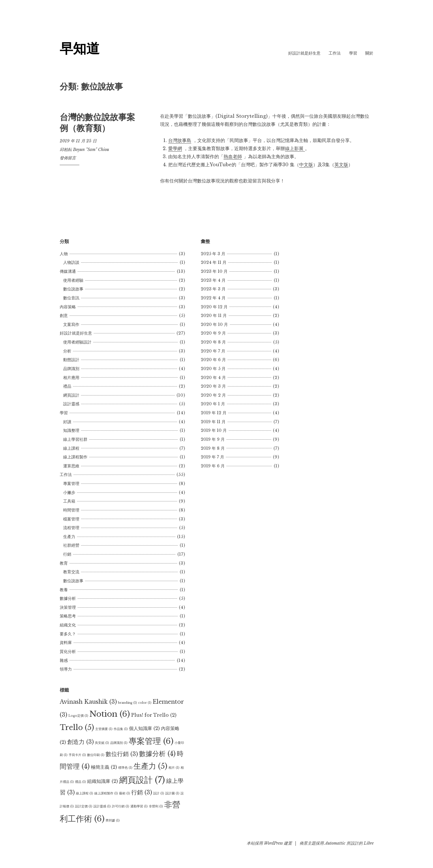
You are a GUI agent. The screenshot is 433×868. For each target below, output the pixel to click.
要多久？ (68, 634)
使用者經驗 (73, 280)
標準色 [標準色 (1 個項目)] (125, 768)
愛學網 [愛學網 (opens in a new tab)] (175, 148)
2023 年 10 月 (214, 271)
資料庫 (66, 643)
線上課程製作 (75, 457)
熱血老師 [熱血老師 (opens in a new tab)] (233, 156)
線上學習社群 (75, 439)
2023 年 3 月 (213, 289)
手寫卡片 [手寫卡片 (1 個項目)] (77, 755)
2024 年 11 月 (214, 262)
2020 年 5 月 (213, 369)
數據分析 (68, 598)
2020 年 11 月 (214, 316)
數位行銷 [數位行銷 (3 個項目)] (122, 754)
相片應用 (71, 378)
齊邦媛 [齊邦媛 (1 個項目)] (113, 821)
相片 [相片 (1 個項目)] (174, 768)
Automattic (335, 843)
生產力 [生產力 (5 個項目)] (150, 766)
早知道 (80, 48)
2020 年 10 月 (214, 324)
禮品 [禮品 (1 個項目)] (80, 782)
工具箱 (69, 501)
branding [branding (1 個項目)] (128, 703)
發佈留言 (68, 158)
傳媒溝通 (68, 271)
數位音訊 (71, 298)
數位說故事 (73, 289)
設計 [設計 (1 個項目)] (159, 793)
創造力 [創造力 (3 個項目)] (80, 742)
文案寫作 (71, 324)
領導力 (66, 669)
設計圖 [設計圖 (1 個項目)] (172, 793)
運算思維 (71, 466)
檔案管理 (71, 519)
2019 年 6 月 (213, 466)
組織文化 (68, 625)
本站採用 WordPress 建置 (269, 843)
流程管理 (71, 528)
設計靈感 (71, 404)
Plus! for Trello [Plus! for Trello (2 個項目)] (154, 715)
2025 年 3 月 (213, 254)
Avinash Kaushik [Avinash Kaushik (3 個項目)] (88, 702)
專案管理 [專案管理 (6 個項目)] (151, 741)
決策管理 (68, 607)
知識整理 (71, 430)
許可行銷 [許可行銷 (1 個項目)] (121, 806)
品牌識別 (71, 369)
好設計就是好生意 (304, 53)
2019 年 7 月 (212, 457)
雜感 (64, 660)
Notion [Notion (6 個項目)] (110, 714)
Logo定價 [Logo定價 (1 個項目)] (78, 716)
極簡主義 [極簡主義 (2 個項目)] (104, 767)
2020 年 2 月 (213, 395)
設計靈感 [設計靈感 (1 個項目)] (102, 806)
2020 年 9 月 (213, 333)
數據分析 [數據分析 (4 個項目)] (157, 754)
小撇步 (69, 492)
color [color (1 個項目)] (145, 703)
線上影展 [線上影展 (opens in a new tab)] (295, 148)
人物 (64, 254)
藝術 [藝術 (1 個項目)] (125, 793)
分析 (67, 351)
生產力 (69, 537)
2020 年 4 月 (213, 378)
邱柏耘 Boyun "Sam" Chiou (84, 150)
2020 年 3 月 (213, 386)
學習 (353, 53)
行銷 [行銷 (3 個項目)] (142, 792)
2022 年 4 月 (213, 298)
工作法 (335, 53)
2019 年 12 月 (214, 413)
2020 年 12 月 (214, 307)
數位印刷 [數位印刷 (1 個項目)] (96, 755)
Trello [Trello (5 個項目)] (77, 727)
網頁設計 (71, 395)
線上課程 (71, 448)
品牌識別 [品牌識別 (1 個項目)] (119, 743)
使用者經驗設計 (77, 342)
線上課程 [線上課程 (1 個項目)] (85, 793)
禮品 (67, 386)
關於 (369, 53)
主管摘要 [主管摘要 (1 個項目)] (104, 729)
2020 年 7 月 (213, 351)
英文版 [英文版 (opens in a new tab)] (341, 165)
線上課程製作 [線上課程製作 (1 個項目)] (106, 793)
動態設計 (71, 360)
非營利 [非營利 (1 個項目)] (156, 806)
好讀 (67, 422)
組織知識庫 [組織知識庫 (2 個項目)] (103, 781)
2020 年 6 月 (213, 360)
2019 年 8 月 (213, 448)
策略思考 (68, 616)
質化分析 (68, 652)
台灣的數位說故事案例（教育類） (97, 123)
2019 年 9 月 (213, 439)
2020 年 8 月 (213, 342)
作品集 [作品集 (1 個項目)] (121, 729)
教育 (64, 563)
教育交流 (71, 572)
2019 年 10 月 (214, 430)
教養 (64, 590)
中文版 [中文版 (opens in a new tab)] (306, 165)
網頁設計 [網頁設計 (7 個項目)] (142, 780)
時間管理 (71, 510)
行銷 (67, 554)
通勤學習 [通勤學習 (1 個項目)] (139, 806)
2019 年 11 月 (213, 422)
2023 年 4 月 (213, 280)
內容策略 (68, 307)
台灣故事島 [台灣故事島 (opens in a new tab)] (180, 140)
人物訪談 (71, 262)
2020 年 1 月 (213, 404)
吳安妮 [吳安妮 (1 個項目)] (102, 743)
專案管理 (71, 484)
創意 (64, 316)
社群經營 (71, 545)
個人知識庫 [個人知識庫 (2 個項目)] (144, 728)
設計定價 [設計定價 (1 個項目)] (84, 806)
